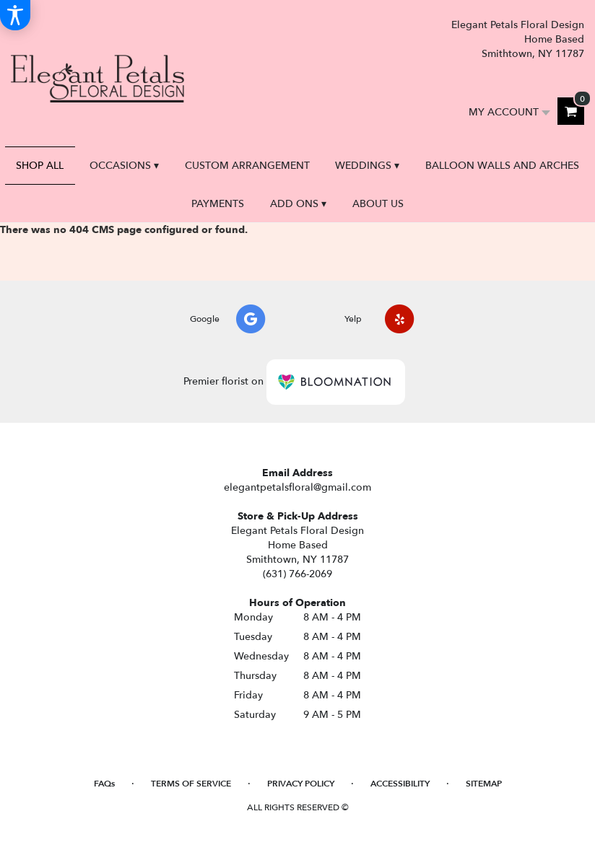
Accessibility (400, 784)
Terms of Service (191, 784)
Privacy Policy (301, 784)
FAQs (104, 784)
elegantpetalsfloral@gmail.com (297, 487)
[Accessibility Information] (15, 15)
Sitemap (484, 784)
